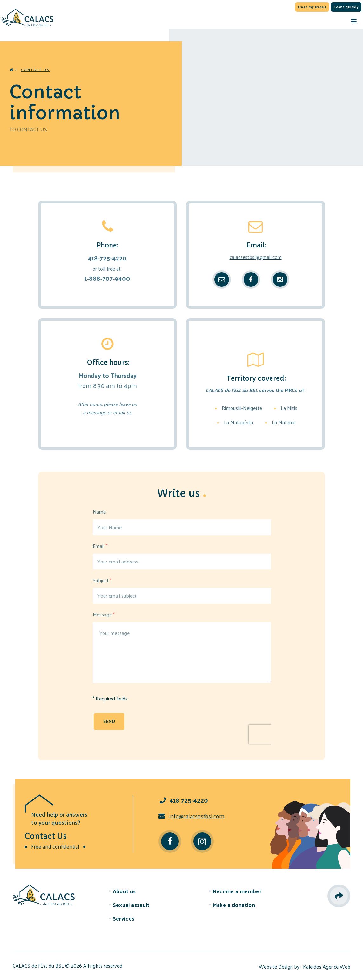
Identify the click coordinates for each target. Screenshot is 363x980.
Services (124, 918)
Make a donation (234, 905)
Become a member (237, 891)
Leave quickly (346, 7)
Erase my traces (312, 7)
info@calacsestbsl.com (191, 816)
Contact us (35, 69)
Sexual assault (131, 905)
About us (124, 891)
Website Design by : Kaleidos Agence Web (305, 967)
